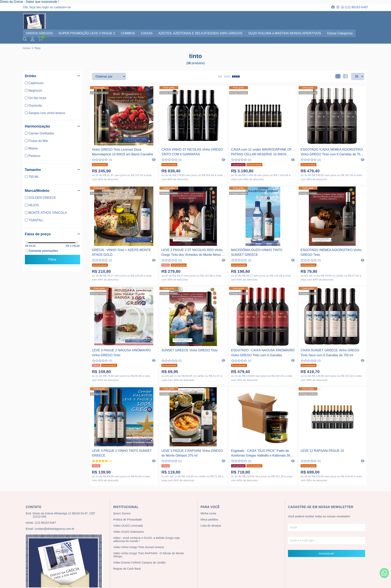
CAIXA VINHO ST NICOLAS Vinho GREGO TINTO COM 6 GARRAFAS (192, 152)
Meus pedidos (209, 520)
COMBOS (128, 33)
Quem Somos (122, 513)
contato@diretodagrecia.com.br (54, 529)
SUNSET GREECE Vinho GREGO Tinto (190, 350)
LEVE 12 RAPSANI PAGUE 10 (322, 451)
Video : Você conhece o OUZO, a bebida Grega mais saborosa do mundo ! (146, 539)
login (46, 7)
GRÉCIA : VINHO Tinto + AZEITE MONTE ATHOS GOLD (121, 252)
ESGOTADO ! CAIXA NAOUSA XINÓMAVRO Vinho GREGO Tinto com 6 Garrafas (263, 353)
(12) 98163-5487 (355, 7)
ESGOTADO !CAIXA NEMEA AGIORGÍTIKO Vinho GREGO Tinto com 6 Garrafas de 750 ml (332, 152)
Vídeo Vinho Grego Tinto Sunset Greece (138, 547)
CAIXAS (147, 33)
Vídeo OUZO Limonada (128, 526)
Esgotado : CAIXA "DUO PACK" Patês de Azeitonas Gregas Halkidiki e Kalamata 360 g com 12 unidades (263, 454)
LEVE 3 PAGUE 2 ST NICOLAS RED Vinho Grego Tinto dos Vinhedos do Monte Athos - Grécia (192, 253)
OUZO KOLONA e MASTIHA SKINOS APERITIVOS (285, 33)
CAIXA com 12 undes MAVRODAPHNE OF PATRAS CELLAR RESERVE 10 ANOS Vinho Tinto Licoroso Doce (261, 152)
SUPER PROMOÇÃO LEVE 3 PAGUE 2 (87, 33)
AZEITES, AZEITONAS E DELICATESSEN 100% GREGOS (200, 33)
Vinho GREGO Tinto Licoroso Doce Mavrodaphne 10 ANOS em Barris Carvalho (123, 152)
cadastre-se (63, 7)
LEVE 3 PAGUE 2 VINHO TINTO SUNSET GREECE (122, 453)
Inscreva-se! (326, 553)
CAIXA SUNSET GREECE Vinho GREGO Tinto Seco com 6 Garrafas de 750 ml (330, 353)
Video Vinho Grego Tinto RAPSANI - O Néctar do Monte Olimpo (148, 555)
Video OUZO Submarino (128, 532)
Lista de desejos (211, 526)
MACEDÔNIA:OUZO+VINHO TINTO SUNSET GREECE (257, 252)
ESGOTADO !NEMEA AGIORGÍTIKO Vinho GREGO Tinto (331, 252)
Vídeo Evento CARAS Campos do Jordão (139, 563)
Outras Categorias (340, 33)
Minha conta (208, 513)
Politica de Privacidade (128, 520)
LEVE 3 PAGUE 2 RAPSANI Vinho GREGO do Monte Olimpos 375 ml (192, 453)
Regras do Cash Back (127, 569)
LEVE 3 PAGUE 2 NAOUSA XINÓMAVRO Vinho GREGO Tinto (121, 353)
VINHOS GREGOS (39, 33)
